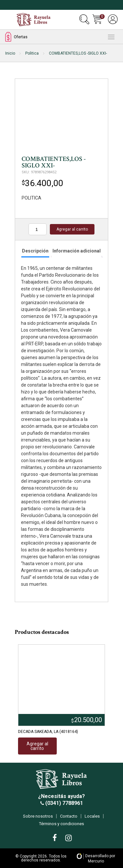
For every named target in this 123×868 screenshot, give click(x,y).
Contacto (69, 816)
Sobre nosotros (38, 816)
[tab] (35, 251)
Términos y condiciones (61, 824)
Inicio (10, 53)
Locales (92, 816)
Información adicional (77, 251)
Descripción (35, 251)
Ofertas (16, 37)
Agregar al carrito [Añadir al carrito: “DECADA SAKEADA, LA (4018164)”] (37, 746)
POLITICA (31, 198)
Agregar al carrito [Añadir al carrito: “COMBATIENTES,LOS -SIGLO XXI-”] (72, 229)
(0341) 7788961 (63, 803)
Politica (32, 53)
